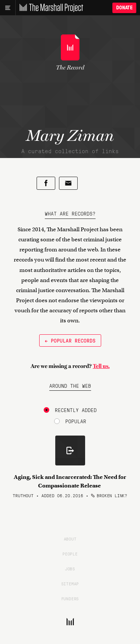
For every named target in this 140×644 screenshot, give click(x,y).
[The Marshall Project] (49, 8)
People (70, 554)
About (70, 539)
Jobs (70, 569)
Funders (70, 598)
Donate (124, 8)
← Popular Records (70, 340)
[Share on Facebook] (46, 183)
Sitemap (70, 583)
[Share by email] (68, 183)
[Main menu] (8, 8)
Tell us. (101, 366)
